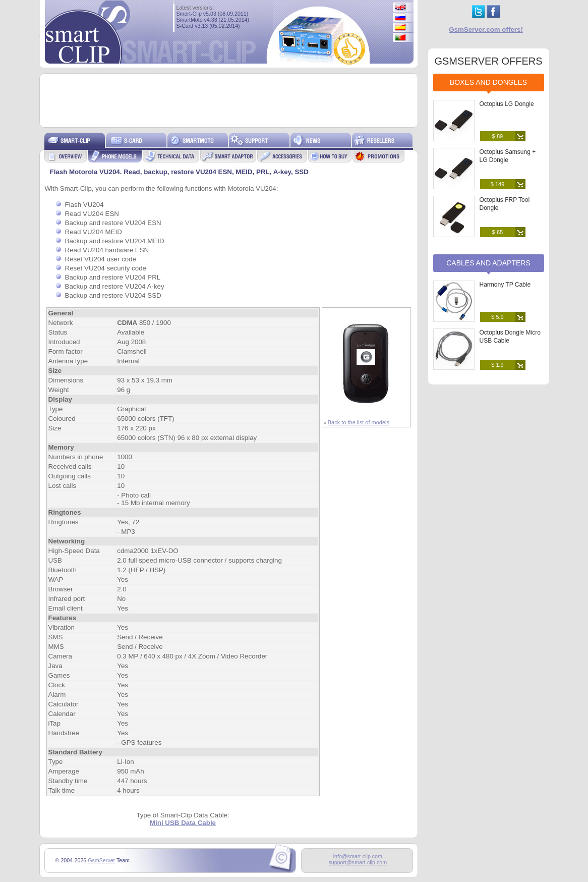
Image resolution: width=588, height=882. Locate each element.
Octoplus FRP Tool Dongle (505, 204)
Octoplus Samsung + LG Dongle (508, 156)
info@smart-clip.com (358, 856)
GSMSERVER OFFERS (488, 61)
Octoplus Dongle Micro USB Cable (510, 337)
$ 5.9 (497, 317)
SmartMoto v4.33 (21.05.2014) (213, 20)
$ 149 (498, 184)
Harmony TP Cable (505, 285)
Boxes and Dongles (488, 82)
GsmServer (101, 860)
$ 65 (497, 232)
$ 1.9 (497, 365)
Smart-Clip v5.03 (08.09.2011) (213, 14)
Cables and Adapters (488, 263)
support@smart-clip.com (358, 862)
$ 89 (497, 136)
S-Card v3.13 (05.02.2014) (208, 26)
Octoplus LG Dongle (507, 104)
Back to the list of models (359, 422)
